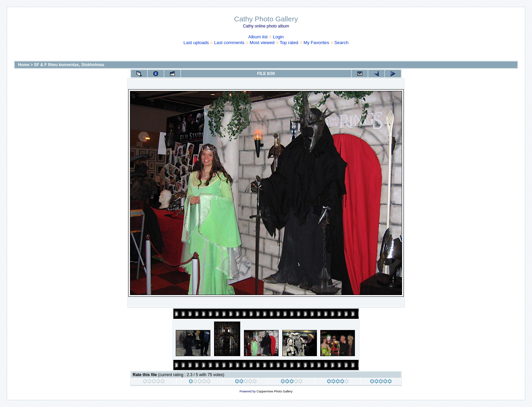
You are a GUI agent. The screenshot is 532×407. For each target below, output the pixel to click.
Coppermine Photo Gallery (274, 391)
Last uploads (196, 43)
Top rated (289, 43)
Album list (258, 37)
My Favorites (316, 43)
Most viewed (262, 43)
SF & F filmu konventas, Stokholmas (69, 65)
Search (341, 43)
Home (24, 65)
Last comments (229, 43)
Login (278, 37)
